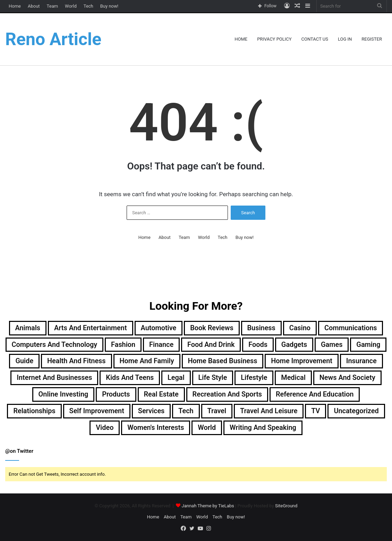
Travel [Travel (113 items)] (340, 411)
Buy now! (109, 6)
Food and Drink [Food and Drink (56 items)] (230, 345)
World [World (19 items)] (283, 428)
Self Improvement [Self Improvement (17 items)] (219, 411)
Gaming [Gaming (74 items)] (30, 361)
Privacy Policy (274, 39)
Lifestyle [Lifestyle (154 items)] (312, 378)
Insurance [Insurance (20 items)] (44, 378)
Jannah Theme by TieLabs (208, 506)
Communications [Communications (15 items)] (352, 328)
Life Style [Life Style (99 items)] (270, 378)
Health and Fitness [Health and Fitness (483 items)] (117, 361)
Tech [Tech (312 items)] (309, 411)
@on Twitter (19, 451)
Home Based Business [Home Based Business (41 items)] (264, 361)
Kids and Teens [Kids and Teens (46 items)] (187, 378)
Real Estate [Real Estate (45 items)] (242, 395)
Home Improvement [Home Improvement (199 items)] (343, 361)
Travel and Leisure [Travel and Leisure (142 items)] (48, 428)
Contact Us (315, 39)
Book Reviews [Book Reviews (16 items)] (212, 328)
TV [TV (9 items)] (95, 428)
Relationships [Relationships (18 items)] (156, 411)
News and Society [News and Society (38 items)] (77, 395)
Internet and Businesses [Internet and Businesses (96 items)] (111, 378)
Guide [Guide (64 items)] (65, 361)
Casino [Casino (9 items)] (300, 328)
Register (372, 39)
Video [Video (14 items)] (181, 428)
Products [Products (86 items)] (197, 395)
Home (15, 6)
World (71, 6)
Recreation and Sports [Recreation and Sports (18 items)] (308, 395)
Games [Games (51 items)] (352, 345)
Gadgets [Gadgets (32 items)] (314, 345)
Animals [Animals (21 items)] (27, 328)
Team (53, 6)
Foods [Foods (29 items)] (277, 345)
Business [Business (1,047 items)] (262, 328)
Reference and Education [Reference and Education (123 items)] (82, 411)
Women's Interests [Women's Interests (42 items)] (232, 428)
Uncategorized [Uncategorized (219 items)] (135, 428)
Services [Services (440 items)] (274, 411)
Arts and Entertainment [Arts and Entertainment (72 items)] (90, 328)
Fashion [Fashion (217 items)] (142, 345)
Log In (345, 39)
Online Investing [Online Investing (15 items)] (144, 395)
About (34, 6)
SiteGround (286, 506)
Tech (88, 6)
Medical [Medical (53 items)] (351, 378)
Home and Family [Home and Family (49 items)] (188, 361)
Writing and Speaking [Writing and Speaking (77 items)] (340, 428)
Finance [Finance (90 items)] (180, 345)
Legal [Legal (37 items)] (233, 378)
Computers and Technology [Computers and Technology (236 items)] (73, 345)
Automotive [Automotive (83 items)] (158, 328)
